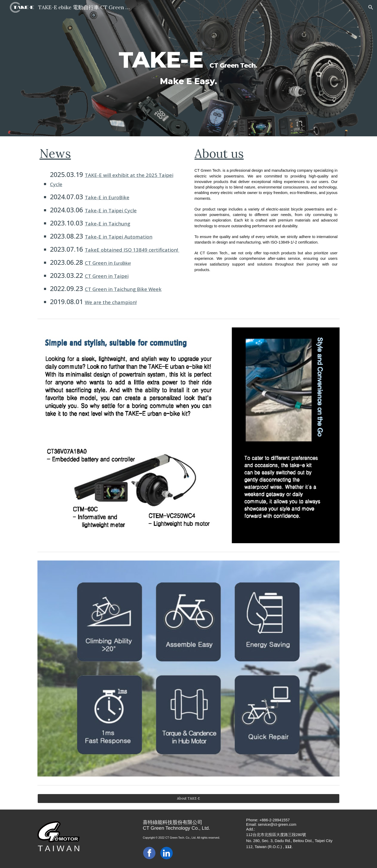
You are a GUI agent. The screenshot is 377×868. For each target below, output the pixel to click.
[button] (371, 7)
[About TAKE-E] (188, 798)
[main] (188, 68)
